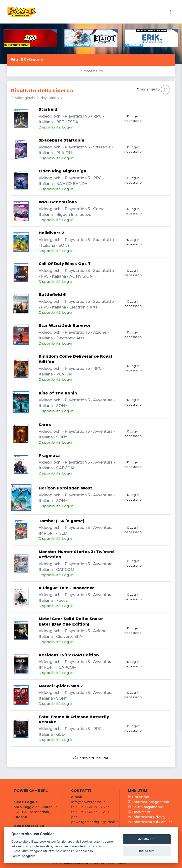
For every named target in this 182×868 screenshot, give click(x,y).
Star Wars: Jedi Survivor (65, 325)
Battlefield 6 (52, 295)
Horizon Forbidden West (65, 488)
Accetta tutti (147, 839)
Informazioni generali (148, 802)
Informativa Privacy (147, 817)
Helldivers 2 (52, 233)
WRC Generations (58, 202)
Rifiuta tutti (147, 851)
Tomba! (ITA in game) (61, 521)
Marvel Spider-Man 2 (61, 686)
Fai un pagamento (146, 807)
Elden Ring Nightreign (62, 171)
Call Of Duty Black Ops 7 (65, 264)
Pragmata (49, 456)
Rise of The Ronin (58, 393)
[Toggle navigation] (170, 12)
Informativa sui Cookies (150, 822)
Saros (45, 425)
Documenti (140, 812)
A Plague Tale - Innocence (67, 588)
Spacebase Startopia (61, 140)
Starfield (48, 109)
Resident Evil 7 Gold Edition (69, 655)
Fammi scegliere (23, 856)
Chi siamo (139, 797)
